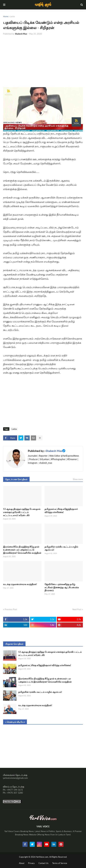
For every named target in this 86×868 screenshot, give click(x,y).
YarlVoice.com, (43, 857)
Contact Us (43, 863)
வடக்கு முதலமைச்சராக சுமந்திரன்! (20, 584)
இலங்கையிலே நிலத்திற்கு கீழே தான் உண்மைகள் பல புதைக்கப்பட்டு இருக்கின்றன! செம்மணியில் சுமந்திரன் (22, 550)
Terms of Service (60, 863)
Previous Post (11, 609)
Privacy (31, 863)
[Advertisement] (43, 61)
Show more (78, 479)
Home (6, 16)
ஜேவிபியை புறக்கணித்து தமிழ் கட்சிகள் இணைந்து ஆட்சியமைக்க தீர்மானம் (62, 587)
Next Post (77, 609)
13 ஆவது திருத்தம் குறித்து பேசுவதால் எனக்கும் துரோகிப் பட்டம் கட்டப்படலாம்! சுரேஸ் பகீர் (22, 512)
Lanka (12, 16)
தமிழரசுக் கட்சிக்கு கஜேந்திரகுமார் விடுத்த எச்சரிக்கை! (61, 511)
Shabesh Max (54, 451)
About (22, 863)
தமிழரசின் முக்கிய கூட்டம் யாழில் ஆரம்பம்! (61, 548)
